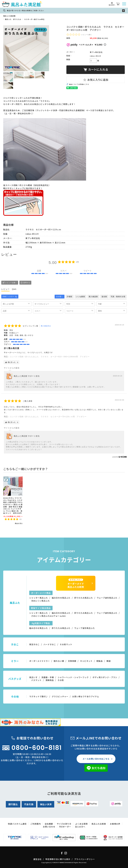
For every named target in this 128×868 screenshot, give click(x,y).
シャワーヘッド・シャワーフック (73, 677)
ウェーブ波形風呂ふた (107, 598)
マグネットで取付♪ (39, 696)
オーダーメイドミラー (40, 661)
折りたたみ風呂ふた (84, 598)
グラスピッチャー (60, 696)
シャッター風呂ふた (39, 598)
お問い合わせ (49, 827)
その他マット (66, 644)
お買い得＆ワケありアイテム (86, 696)
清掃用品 (50, 680)
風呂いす (33, 677)
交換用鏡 (72, 661)
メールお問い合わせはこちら (96, 759)
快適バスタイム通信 (17, 824)
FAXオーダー (65, 827)
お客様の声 (115, 824)
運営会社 (37, 859)
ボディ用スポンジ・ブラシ (105, 677)
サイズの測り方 (64, 824)
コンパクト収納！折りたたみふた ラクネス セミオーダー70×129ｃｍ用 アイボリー (48, 417)
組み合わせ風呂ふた (61, 598)
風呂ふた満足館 (9, 16)
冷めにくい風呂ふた (41, 601)
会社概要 (49, 824)
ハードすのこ (50, 644)
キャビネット (86, 661)
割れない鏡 (59, 661)
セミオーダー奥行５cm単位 (34, 19)
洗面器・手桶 (48, 677)
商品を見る (19, 523)
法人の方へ (80, 827)
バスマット (36, 680)
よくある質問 (81, 824)
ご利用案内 (36, 824)
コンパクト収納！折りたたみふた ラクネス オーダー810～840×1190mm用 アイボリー (50, 357)
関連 (109, 661)
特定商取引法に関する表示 (58, 859)
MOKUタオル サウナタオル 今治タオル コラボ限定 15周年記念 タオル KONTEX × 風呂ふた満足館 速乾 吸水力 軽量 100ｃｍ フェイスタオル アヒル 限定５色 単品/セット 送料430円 (13, 506)
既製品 (100, 661)
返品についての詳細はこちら (79, 84)
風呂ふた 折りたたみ (13, 19)
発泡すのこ (34, 644)
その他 (61, 680)
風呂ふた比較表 (99, 824)
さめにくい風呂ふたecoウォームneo (48, 616)
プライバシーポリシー (85, 859)
